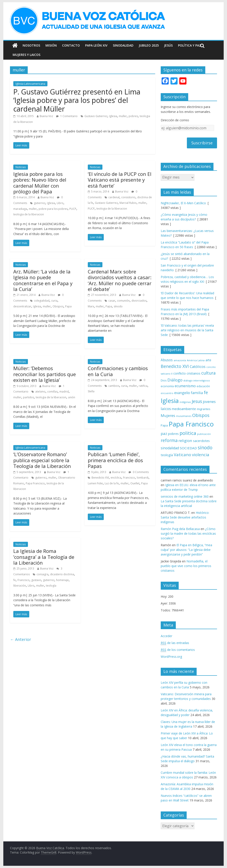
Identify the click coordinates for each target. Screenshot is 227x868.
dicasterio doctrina (62, 574)
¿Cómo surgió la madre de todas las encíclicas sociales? (188, 533)
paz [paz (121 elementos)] (164, 433)
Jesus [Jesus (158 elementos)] (197, 401)
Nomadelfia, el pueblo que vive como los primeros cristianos (186, 566)
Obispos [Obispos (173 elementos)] (201, 415)
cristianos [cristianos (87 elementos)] (194, 373)
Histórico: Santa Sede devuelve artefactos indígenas (185, 517)
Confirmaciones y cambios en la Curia (118, 371)
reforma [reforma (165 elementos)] (169, 440)
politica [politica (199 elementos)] (188, 433)
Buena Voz (46, 116)
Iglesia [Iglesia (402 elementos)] (170, 401)
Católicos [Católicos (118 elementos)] (198, 366)
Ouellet (135, 483)
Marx (91, 306)
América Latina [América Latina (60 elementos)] (196, 360)
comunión (123, 301)
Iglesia (113, 116)
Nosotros (31, 45)
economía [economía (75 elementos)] (167, 386)
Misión (51, 45)
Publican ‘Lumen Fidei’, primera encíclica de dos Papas (115, 460)
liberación (20, 586)
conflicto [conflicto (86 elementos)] (180, 373)
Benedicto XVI (100, 478)
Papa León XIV (96, 45)
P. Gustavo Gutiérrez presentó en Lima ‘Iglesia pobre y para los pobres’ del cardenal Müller (77, 100)
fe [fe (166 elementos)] (206, 392)
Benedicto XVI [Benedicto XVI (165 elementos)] (175, 366)
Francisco (129, 478)
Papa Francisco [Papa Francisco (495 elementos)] (191, 424)
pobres (133, 116)
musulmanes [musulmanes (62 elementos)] (184, 416)
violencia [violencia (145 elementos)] (201, 455)
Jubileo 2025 (149, 45)
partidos (28, 397)
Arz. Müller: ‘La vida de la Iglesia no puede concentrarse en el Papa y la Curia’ (43, 280)
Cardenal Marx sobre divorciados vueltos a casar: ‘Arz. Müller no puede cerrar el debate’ (120, 280)
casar (112, 301)
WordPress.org (171, 657)
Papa (68, 306)
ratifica (143, 386)
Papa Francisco (35, 483)
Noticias (21, 167)
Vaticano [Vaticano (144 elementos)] (182, 455)
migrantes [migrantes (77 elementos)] (204, 409)
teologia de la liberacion (29, 214)
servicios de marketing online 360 (185, 496)
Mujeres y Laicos (26, 55)
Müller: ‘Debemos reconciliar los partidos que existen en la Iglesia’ (45, 374)
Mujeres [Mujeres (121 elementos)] (168, 415)
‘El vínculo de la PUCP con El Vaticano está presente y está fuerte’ (120, 180)
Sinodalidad (123, 45)
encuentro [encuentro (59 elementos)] (167, 393)
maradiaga (20, 209)
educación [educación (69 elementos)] (203, 386)
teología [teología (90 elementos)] (167, 455)
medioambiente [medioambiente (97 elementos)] (184, 409)
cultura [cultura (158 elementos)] (208, 373)
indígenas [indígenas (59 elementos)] (185, 402)
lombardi (143, 478)
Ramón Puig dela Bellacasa (180, 529)
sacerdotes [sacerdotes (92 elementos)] (201, 441)
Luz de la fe (112, 483)
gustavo (36, 580)
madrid (64, 392)
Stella (91, 391)
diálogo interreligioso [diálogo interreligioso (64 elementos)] (197, 380)
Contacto (71, 45)
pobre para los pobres (53, 209)
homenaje (62, 580)
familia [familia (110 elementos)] (197, 393)
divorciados (139, 301)
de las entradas (175, 643)
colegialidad (42, 301)
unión (72, 397)
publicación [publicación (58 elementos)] (204, 434)
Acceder (166, 636)
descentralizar (22, 306)
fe (15, 580)
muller (123, 116)
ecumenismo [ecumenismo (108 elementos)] (185, 386)
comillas (52, 392)
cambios (114, 386)
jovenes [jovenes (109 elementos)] (209, 402)
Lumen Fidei (95, 483)
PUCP (73, 209)
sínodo (118, 306)
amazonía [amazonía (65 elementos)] (180, 360)
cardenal (114, 197)
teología (51, 586)
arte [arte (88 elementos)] (208, 360)
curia (54, 301)
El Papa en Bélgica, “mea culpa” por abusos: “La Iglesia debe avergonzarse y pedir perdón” (186, 550)
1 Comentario (67, 116)
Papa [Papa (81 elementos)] (164, 425)
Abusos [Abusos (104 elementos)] (167, 360)
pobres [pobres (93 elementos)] (173, 434)
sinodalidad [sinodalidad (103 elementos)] (170, 448)
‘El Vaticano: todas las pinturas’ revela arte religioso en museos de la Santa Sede (187, 330)
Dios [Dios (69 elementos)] (164, 380)
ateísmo (40, 392)
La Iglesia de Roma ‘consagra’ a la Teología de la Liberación (44, 557)
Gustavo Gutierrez (96, 116)
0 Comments (139, 472)
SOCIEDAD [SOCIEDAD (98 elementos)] (188, 448)
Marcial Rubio (128, 203)
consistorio (128, 197)
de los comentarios (178, 650)
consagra (42, 574)
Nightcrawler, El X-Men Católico (183, 203)
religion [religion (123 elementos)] (185, 441)
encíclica (116, 478)
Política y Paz (190, 45)
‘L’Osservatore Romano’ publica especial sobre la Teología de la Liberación (42, 460)
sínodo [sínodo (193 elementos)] (205, 447)
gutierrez (40, 203)
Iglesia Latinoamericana (30, 84)
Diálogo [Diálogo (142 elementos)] (175, 380)
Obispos (58, 306)
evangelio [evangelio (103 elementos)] (182, 393)
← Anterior (21, 639)
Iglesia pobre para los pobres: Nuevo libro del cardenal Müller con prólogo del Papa (40, 183)
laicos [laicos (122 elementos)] (166, 409)
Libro (60, 203)
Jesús (168, 45)
